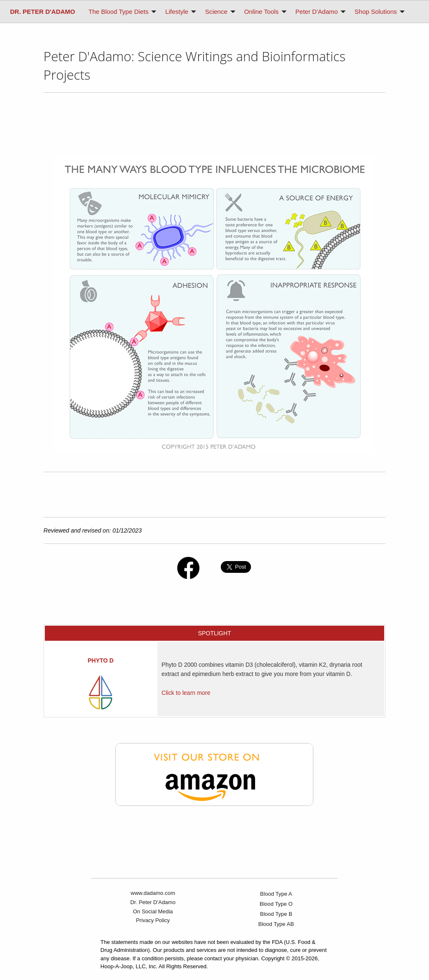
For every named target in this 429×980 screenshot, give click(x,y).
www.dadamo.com (153, 893)
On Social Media (153, 911)
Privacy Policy (153, 920)
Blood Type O (276, 904)
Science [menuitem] (216, 12)
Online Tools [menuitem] (261, 12)
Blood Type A (276, 894)
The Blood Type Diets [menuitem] (118, 12)
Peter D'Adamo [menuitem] (317, 12)
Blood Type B (276, 914)
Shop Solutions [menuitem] (376, 12)
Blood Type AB (276, 924)
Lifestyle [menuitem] (177, 12)
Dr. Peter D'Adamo (153, 902)
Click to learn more (186, 693)
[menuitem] (43, 12)
